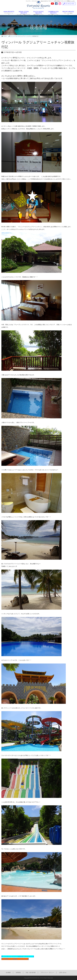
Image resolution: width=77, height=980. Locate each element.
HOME (4, 36)
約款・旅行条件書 (31, 972)
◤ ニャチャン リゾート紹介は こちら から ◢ (18, 956)
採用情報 (18, 972)
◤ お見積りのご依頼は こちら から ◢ (15, 959)
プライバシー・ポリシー (47, 972)
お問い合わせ (63, 972)
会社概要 (8, 972)
